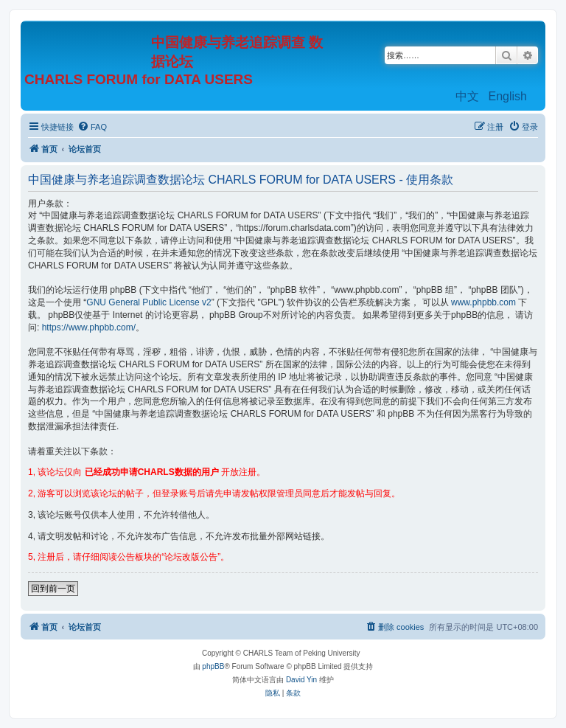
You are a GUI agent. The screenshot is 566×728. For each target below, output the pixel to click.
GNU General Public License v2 (149, 302)
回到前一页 (53, 589)
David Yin (301, 680)
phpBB (213, 666)
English (508, 96)
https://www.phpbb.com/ (89, 327)
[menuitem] (92, 127)
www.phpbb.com (483, 302)
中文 (467, 96)
